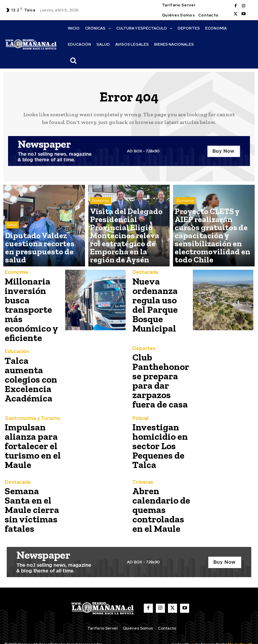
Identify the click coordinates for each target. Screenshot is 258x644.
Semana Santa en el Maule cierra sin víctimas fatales (31, 495)
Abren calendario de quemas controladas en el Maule (160, 495)
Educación (16, 347)
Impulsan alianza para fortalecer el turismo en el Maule (29, 431)
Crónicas (142, 471)
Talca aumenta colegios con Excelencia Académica (33, 367)
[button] (73, 60)
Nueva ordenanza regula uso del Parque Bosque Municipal (160, 304)
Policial (140, 407)
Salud (12, 242)
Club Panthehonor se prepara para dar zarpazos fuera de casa (162, 367)
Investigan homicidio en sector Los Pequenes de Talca (157, 431)
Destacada (145, 279)
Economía (101, 231)
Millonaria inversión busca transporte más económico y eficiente (34, 304)
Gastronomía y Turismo (31, 407)
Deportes (143, 343)
